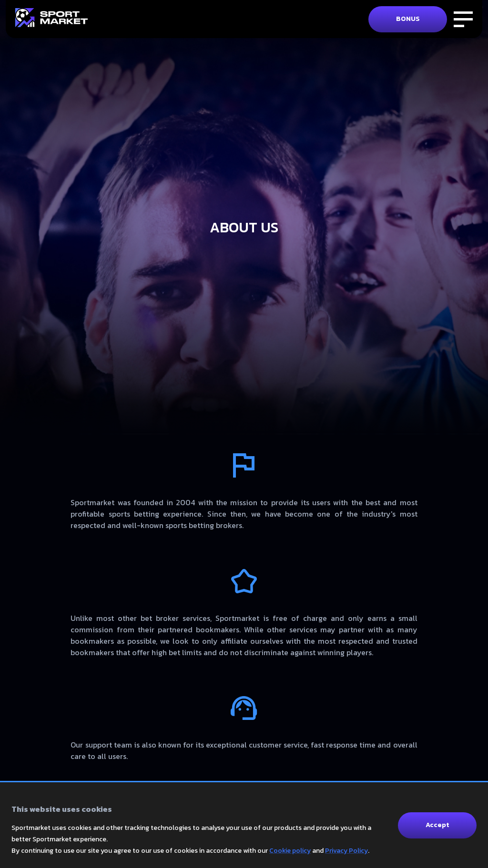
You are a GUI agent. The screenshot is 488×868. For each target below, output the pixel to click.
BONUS (408, 19)
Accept (437, 825)
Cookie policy (290, 851)
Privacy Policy (346, 851)
